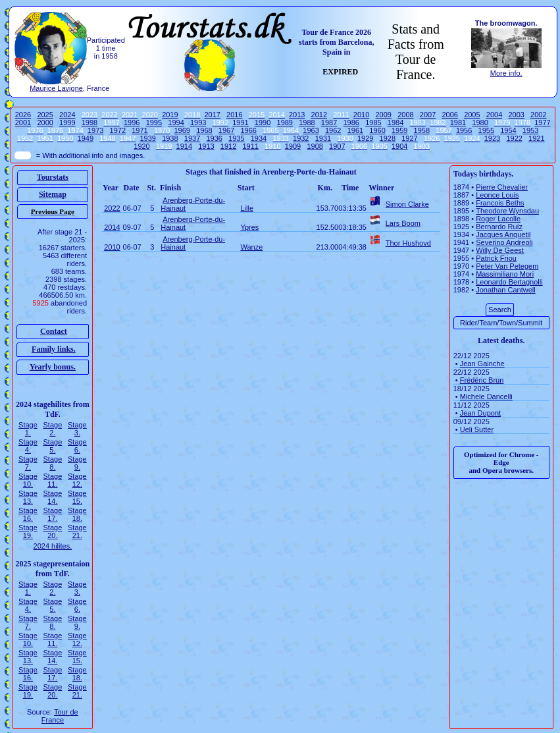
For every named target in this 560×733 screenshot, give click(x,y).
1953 (530, 130)
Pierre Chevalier (502, 187)
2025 (45, 115)
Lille (247, 208)
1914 (184, 146)
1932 (301, 138)
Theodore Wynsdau (507, 211)
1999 (67, 122)
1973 (95, 130)
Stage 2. (53, 429)
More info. (506, 73)
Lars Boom (403, 223)
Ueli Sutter (477, 429)
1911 (251, 146)
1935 (236, 138)
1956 (464, 130)
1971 (140, 130)
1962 (333, 130)
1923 (492, 138)
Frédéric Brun (482, 380)
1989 (285, 122)
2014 (112, 227)
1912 (228, 146)
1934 (259, 138)
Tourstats (53, 177)
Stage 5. (53, 446)
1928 (388, 138)
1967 (226, 130)
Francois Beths (500, 203)
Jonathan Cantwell (506, 290)
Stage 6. (77, 446)
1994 (176, 122)
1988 (307, 122)
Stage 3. (77, 429)
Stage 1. (28, 429)
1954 (508, 130)
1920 (141, 146)
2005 (472, 115)
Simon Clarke (407, 204)
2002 (538, 115)
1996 (132, 122)
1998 (89, 122)
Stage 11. (53, 480)
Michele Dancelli (486, 396)
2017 (212, 115)
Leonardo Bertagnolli (509, 282)
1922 (514, 138)
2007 (428, 115)
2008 (405, 115)
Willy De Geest (500, 250)
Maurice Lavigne (56, 88)
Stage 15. (77, 497)
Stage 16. (28, 514)
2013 (297, 115)
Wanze (251, 247)
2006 (449, 115)
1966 (248, 130)
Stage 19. (28, 531)
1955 (486, 130)
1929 (365, 138)
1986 (351, 122)
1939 (147, 138)
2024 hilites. (53, 546)
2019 (170, 115)
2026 (23, 115)
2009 (384, 115)
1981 (458, 122)
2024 (67, 115)
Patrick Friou (496, 258)
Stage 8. (53, 463)
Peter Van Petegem (507, 266)
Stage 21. (77, 531)
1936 (214, 138)
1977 (542, 122)
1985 (373, 122)
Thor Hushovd (408, 243)
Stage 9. (77, 463)
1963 (311, 130)
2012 (319, 115)
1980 (480, 122)
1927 (409, 138)
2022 (112, 208)
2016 (234, 115)
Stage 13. (28, 497)
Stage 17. (53, 514)
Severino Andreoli (504, 242)
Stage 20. (53, 531)
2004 (494, 115)
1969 (182, 130)
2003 (516, 115)
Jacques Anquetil (503, 234)
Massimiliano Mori (505, 274)
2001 (23, 122)
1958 (422, 130)
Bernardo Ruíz (499, 227)
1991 (240, 122)
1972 (118, 130)
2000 (45, 122)
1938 (170, 138)
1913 (206, 146)
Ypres (249, 227)
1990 (263, 122)
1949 (86, 138)
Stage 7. (28, 463)
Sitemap (53, 194)
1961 (355, 130)
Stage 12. (77, 480)
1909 (293, 146)
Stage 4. (28, 446)
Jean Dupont (480, 413)
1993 (198, 122)
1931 (323, 138)
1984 (395, 122)
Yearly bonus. (53, 367)
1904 (399, 146)
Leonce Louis (497, 195)
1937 (192, 138)
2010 (361, 115)
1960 (377, 130)
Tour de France (60, 716)
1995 (154, 122)
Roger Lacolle (498, 219)
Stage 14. (53, 497)
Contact (54, 331)
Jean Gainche (482, 364)
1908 (315, 146)
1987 (329, 122)
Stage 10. (28, 480)
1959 (399, 130)
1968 (204, 130)
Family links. (54, 349)
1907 (337, 146)
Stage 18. (77, 514)
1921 (536, 138)
